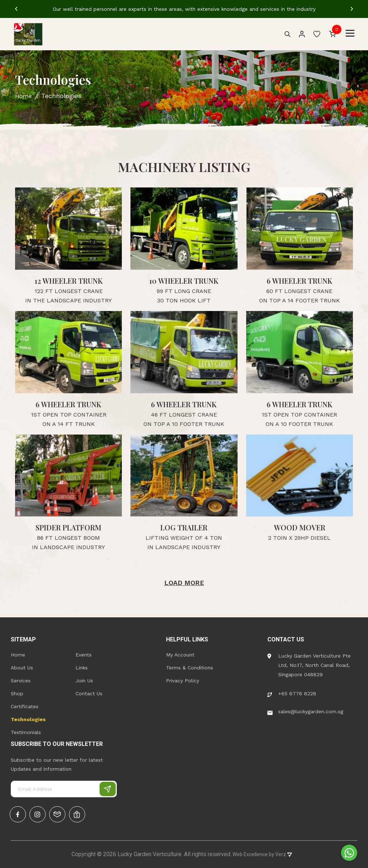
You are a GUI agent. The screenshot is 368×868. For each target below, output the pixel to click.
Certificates (25, 706)
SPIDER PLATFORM (68, 527)
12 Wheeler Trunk (69, 281)
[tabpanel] (184, 9)
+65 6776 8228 (292, 693)
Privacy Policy (183, 681)
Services (21, 681)
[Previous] (16, 9)
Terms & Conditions (190, 668)
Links (82, 668)
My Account (180, 655)
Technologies (28, 719)
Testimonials (26, 732)
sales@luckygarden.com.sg (305, 711)
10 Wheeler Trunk (184, 281)
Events (84, 655)
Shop (17, 693)
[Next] (352, 9)
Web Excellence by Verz (262, 854)
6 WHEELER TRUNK (184, 404)
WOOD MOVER (300, 527)
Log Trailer (184, 527)
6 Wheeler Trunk (300, 281)
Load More (184, 583)
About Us (22, 668)
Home (18, 655)
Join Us (84, 681)
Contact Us (89, 693)
